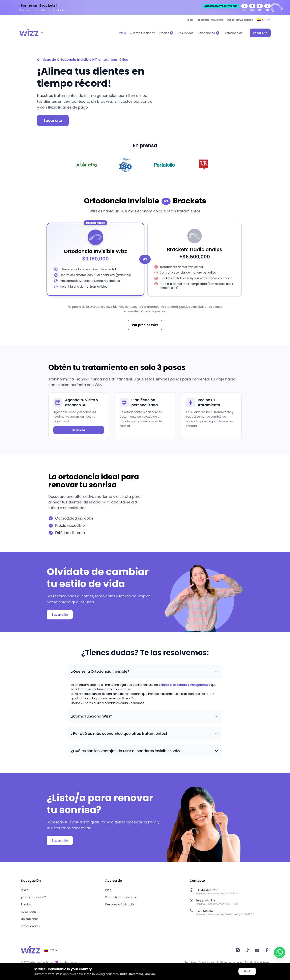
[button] (145, 671)
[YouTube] (257, 950)
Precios (26, 904)
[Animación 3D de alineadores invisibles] (195, 503)
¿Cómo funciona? (33, 897)
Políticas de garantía (229, 962)
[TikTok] (247, 950)
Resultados (29, 912)
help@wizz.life (206, 900)
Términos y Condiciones (199, 962)
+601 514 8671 (205, 911)
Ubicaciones (30, 919)
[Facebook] (267, 950)
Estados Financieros (257, 962)
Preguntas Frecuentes (210, 20)
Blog (190, 20)
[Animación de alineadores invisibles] (217, 92)
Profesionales (30, 926)
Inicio (25, 890)
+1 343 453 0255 (207, 890)
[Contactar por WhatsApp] (280, 952)
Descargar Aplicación (240, 20)
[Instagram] (238, 950)
